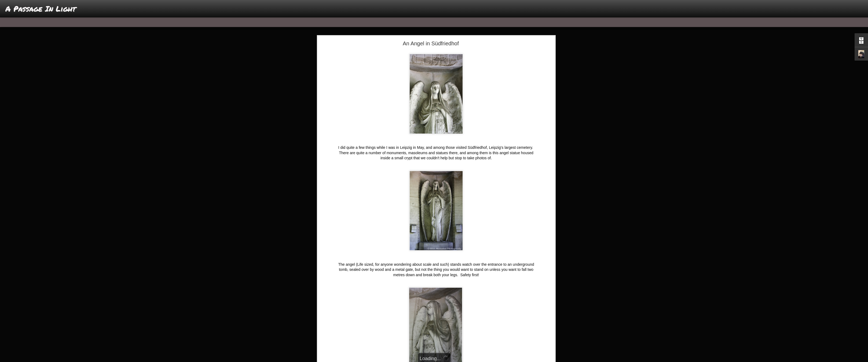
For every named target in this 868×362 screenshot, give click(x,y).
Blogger (451, 359)
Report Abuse (466, 359)
